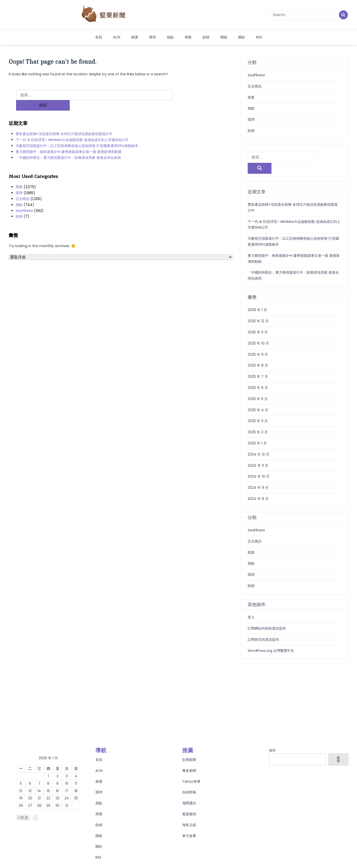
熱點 (170, 37)
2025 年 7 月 (258, 366)
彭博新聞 (189, 749)
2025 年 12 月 (258, 310)
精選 (135, 37)
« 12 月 (23, 807)
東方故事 (189, 825)
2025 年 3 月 (258, 410)
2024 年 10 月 (259, 465)
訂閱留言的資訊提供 (263, 629)
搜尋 (272, 739)
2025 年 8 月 (258, 354)
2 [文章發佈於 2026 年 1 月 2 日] (58, 765)
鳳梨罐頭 (189, 803)
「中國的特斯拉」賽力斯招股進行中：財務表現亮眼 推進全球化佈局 (68, 147)
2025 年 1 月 (257, 432)
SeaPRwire (24, 200)
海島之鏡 (189, 814)
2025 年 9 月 (258, 344)
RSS (259, 37)
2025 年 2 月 (258, 421)
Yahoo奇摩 (191, 771)
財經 (206, 37)
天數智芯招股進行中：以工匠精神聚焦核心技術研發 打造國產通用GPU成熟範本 (77, 135)
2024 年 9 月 (258, 477)
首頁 (99, 37)
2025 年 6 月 (258, 377)
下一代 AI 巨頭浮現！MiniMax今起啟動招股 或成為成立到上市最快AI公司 (72, 129)
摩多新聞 (189, 760)
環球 (152, 37)
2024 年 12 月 (258, 443)
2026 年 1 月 (257, 299)
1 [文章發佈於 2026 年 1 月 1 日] (48, 765)
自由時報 (189, 781)
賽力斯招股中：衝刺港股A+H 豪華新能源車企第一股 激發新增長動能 (69, 141)
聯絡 (224, 37)
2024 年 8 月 (258, 488)
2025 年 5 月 (258, 388)
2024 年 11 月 (258, 455)
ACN (117, 37)
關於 (242, 37)
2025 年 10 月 (258, 332)
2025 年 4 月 (258, 399)
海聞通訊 (189, 792)
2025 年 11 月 (258, 321)
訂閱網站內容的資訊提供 (267, 617)
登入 (251, 606)
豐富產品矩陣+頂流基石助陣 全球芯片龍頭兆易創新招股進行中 (64, 123)
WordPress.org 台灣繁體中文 (271, 640)
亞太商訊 (23, 188)
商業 (188, 37)
